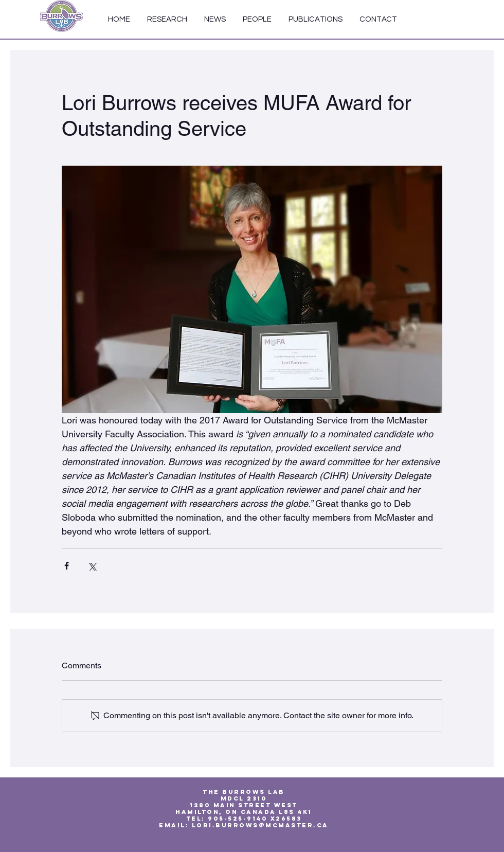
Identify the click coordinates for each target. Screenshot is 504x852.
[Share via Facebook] (67, 566)
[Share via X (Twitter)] (92, 566)
